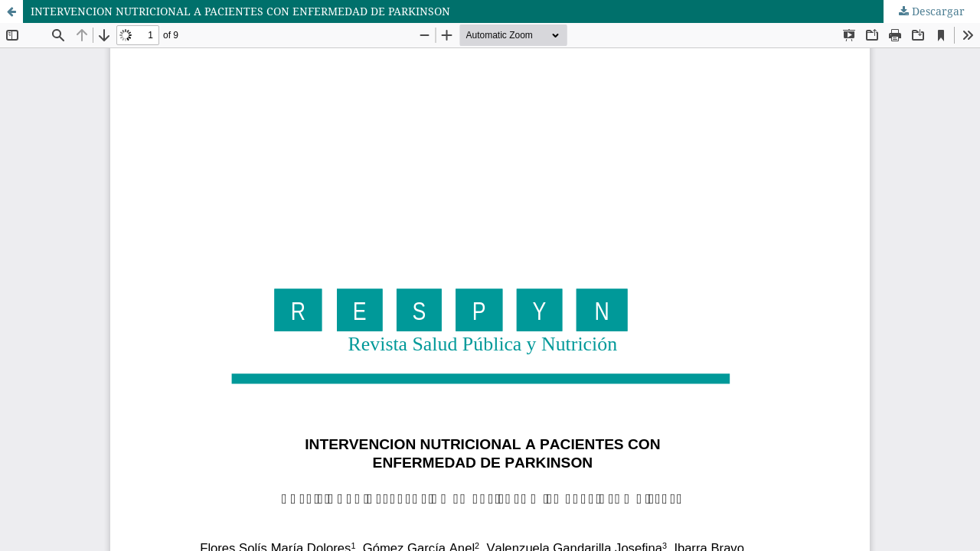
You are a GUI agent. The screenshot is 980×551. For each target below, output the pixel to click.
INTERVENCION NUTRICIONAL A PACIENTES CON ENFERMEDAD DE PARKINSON (240, 11)
